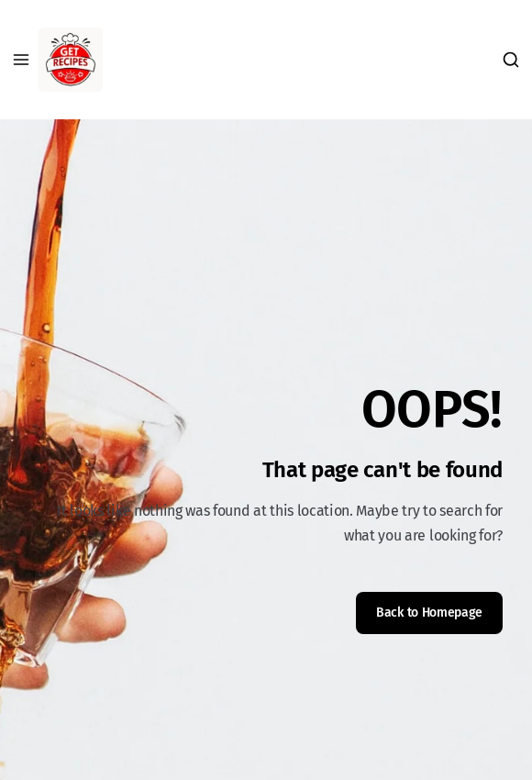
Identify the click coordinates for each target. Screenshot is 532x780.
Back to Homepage (429, 613)
